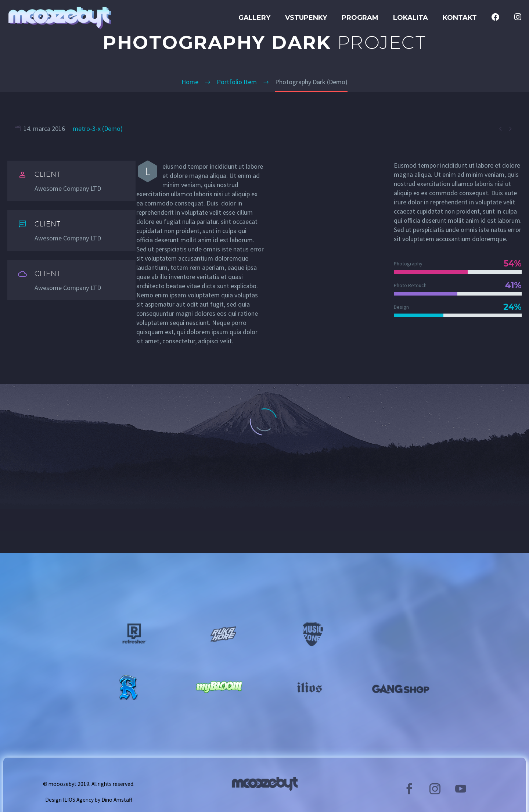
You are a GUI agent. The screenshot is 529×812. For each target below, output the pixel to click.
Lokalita (411, 18)
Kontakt (460, 18)
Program (360, 18)
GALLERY (254, 18)
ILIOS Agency (78, 800)
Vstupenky (306, 18)
